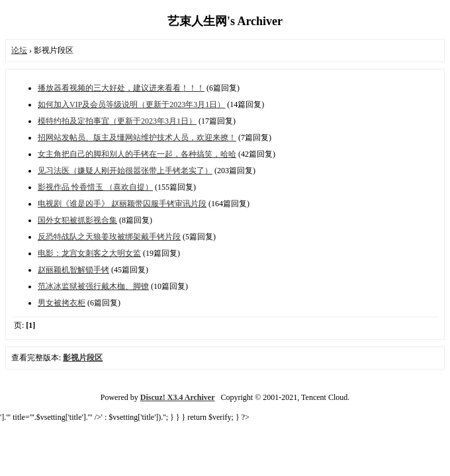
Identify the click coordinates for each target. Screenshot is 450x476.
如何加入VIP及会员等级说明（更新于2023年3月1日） (131, 104)
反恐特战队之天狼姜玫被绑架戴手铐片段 (109, 237)
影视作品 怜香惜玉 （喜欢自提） (95, 187)
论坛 (19, 50)
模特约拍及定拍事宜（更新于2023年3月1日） (117, 121)
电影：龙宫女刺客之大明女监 (89, 253)
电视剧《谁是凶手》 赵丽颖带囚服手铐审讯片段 (122, 204)
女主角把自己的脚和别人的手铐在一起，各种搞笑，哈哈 (137, 154)
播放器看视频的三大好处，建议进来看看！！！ (121, 88)
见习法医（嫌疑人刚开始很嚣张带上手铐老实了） (125, 171)
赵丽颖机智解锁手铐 (73, 270)
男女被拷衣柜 (62, 303)
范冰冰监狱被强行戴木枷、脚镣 (93, 286)
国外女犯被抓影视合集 (77, 220)
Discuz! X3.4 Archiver (178, 397)
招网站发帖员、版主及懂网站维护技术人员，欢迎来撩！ (137, 138)
